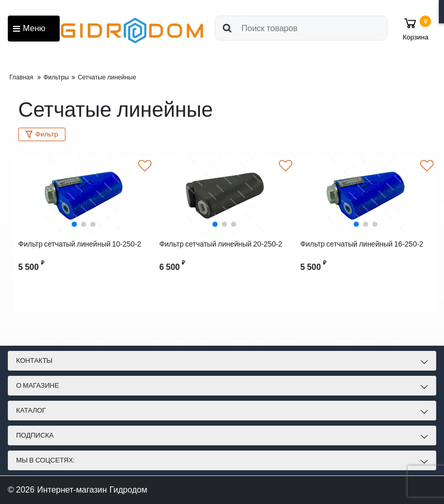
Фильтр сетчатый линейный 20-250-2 (221, 244)
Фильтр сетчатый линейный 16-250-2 (362, 244)
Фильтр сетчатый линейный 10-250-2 (80, 244)
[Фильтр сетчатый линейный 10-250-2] (84, 196)
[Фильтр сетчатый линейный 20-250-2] (225, 196)
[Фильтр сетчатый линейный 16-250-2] (366, 196)
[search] (301, 28)
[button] (74, 224)
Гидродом (129, 490)
